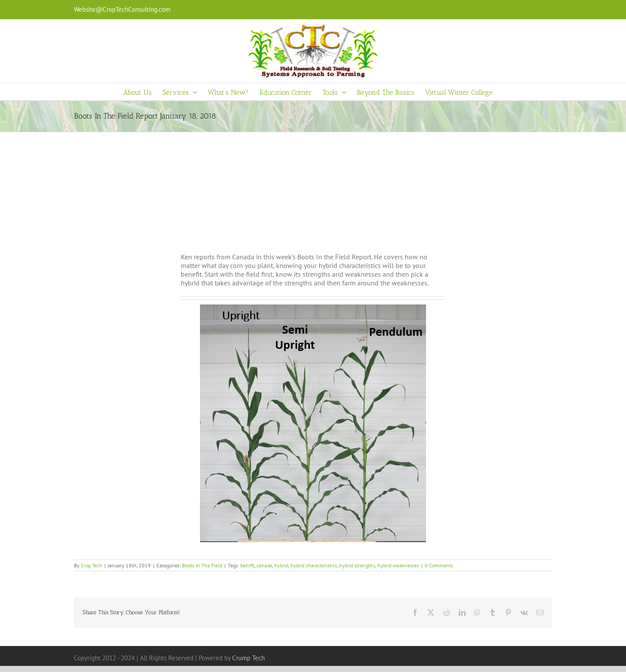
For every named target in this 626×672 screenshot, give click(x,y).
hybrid (281, 565)
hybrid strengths (357, 565)
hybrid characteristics (314, 565)
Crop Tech (92, 565)
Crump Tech (248, 658)
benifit (247, 565)
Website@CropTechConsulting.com (122, 9)
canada (264, 565)
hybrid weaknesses (398, 565)
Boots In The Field (202, 565)
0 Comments (439, 565)
